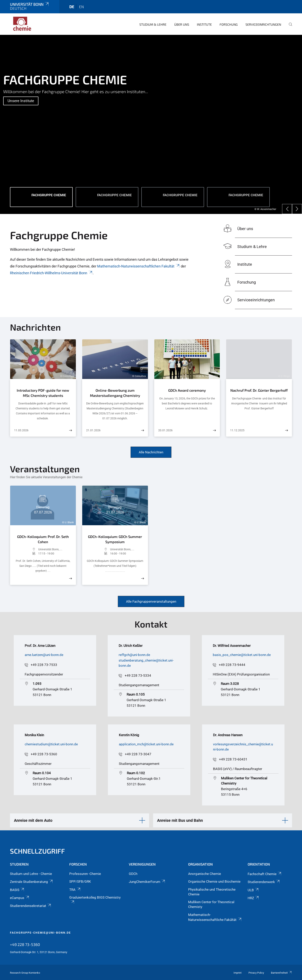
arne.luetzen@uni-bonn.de (44, 655)
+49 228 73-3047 (138, 754)
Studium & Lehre (153, 24)
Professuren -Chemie (85, 874)
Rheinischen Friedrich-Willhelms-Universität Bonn (51, 273)
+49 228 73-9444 (232, 665)
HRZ (254, 898)
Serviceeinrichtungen (263, 24)
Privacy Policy (256, 973)
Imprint (237, 973)
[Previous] (287, 209)
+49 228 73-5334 (138, 675)
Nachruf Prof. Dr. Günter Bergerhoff (259, 390)
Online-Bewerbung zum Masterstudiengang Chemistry (115, 393)
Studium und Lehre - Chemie (31, 874)
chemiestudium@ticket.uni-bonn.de (51, 744)
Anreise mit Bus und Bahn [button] (180, 820)
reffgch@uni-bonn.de (134, 655)
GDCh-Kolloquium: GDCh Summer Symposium (115, 539)
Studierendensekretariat (31, 906)
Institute (204, 24)
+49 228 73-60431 (233, 759)
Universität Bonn (30, 4)
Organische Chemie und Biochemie (214, 881)
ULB (253, 890)
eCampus (20, 898)
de (72, 7)
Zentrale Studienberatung (32, 882)
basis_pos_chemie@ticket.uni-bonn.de (242, 655)
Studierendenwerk (264, 882)
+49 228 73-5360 (44, 754)
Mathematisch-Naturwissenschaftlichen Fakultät (139, 266)
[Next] (297, 209)
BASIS (17, 890)
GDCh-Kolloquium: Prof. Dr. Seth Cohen (43, 539)
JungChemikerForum (147, 882)
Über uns (182, 24)
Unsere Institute (21, 101)
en (81, 7)
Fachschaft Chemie (265, 874)
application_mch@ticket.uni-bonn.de (146, 744)
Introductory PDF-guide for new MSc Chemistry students (43, 393)
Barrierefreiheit (281, 973)
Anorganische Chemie (205, 874)
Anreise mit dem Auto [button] (33, 820)
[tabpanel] (151, 124)
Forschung (229, 24)
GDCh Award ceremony (187, 390)
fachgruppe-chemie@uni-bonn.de (40, 933)
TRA (75, 890)
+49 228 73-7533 (44, 665)
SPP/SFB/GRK (80, 881)
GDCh (133, 874)
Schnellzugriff (37, 851)
